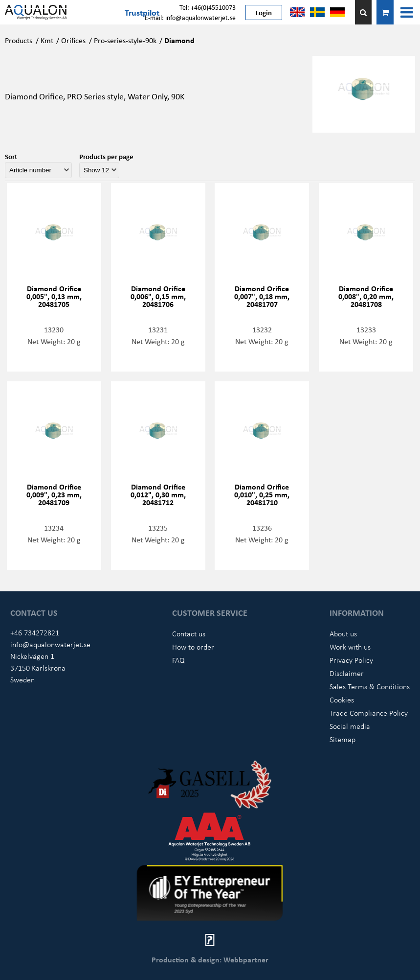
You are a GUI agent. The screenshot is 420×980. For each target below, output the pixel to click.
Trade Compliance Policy (369, 713)
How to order (193, 647)
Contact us (189, 633)
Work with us (350, 647)
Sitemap (343, 739)
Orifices (73, 40)
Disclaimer (347, 673)
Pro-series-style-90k (125, 40)
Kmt (47, 40)
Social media (350, 726)
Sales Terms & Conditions (370, 686)
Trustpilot (142, 12)
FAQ (178, 660)
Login (264, 12)
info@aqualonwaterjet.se (50, 644)
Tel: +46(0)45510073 (208, 7)
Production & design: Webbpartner (210, 959)
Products (19, 40)
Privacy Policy (351, 660)
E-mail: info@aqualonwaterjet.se (190, 17)
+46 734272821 (35, 632)
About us (343, 633)
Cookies (342, 700)
